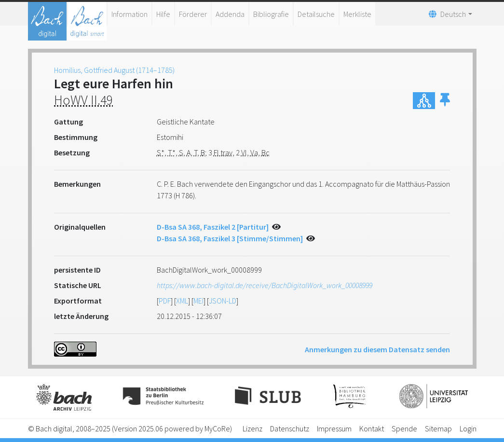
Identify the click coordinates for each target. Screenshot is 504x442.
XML (182, 301)
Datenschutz (290, 428)
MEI (198, 301)
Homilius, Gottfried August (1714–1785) (114, 70)
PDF (165, 301)
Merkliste (357, 14)
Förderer (193, 14)
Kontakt (372, 428)
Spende (404, 428)
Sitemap (438, 428)
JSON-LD (223, 301)
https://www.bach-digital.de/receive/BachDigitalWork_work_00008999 (265, 285)
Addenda (230, 14)
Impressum (334, 428)
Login (468, 428)
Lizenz (252, 428)
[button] (445, 101)
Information (129, 14)
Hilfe (163, 14)
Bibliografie (271, 14)
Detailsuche (316, 14)
